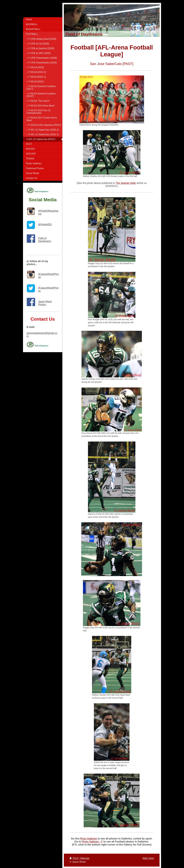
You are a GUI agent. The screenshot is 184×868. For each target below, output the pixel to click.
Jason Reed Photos (45, 303)
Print (74, 858)
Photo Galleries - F (92, 842)
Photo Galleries (88, 839)
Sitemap (85, 858)
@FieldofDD (45, 224)
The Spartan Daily (126, 183)
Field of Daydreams (45, 240)
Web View (148, 858)
